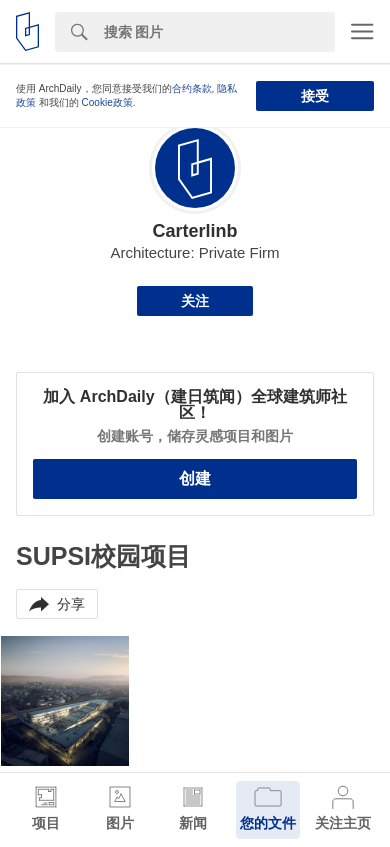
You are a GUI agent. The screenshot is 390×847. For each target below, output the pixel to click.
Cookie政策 (107, 102)
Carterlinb (194, 231)
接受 (315, 96)
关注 (195, 301)
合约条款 (192, 88)
